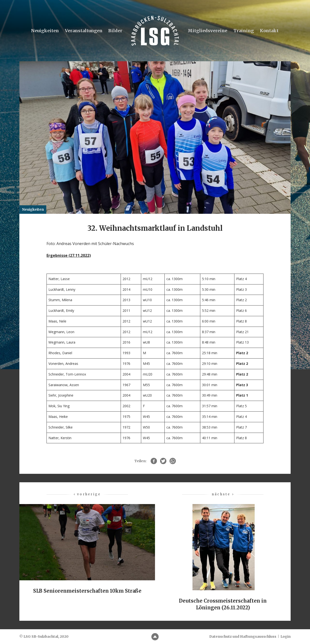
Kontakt (269, 31)
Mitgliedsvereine (207, 31)
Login (286, 636)
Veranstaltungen (83, 31)
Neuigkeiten (44, 31)
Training (244, 31)
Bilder (115, 31)
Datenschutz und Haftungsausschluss (243, 636)
